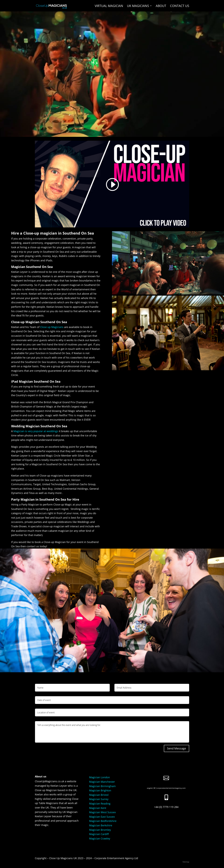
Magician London (99, 777)
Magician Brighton (100, 790)
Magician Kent (98, 808)
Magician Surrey (99, 799)
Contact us (180, 6)
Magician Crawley (100, 838)
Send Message (176, 748)
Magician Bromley (100, 830)
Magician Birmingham (102, 786)
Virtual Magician (109, 6)
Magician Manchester (102, 782)
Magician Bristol (99, 795)
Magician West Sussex (102, 812)
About (161, 6)
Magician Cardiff (99, 834)
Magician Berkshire (101, 825)
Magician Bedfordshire (103, 821)
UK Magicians (138, 6)
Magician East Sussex (102, 817)
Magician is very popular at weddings (36, 431)
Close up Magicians (52, 327)
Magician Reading (100, 804)
